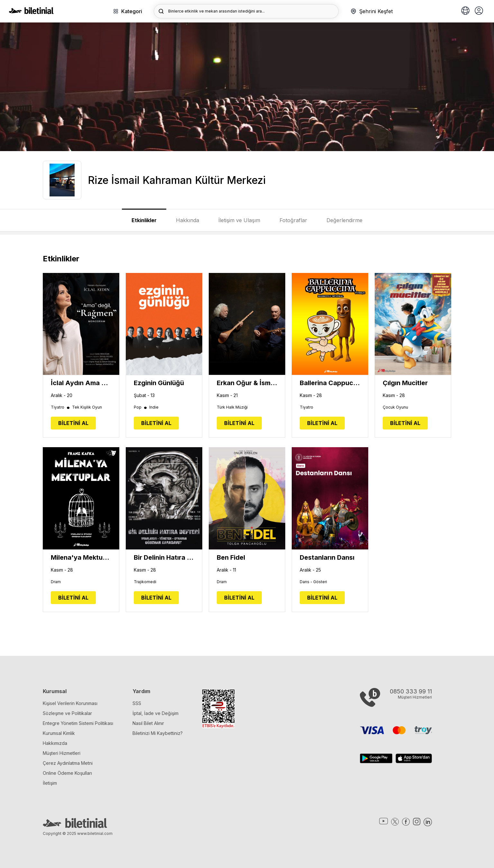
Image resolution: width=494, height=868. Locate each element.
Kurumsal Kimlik (59, 733)
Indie (154, 407)
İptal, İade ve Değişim (156, 713)
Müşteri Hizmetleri (62, 753)
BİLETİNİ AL (73, 423)
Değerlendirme (344, 220)
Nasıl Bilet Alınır (148, 723)
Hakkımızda (55, 743)
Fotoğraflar (293, 220)
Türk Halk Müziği (232, 407)
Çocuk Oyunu (395, 407)
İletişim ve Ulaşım (239, 220)
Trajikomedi (145, 582)
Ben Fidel (231, 557)
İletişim (50, 783)
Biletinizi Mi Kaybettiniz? (158, 733)
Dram (56, 582)
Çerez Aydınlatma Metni (68, 763)
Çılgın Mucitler (405, 383)
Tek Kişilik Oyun (87, 407)
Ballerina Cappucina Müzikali (330, 383)
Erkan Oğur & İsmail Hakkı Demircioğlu (247, 383)
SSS (137, 703)
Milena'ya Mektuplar (81, 557)
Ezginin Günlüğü (159, 383)
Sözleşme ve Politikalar (67, 713)
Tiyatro (61, 407)
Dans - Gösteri (313, 582)
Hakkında (188, 220)
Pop (141, 407)
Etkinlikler (144, 220)
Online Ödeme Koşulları (67, 773)
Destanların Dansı (327, 557)
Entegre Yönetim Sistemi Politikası (78, 723)
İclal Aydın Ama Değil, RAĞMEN (81, 383)
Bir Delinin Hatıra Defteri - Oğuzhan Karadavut (164, 557)
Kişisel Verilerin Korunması (70, 703)
